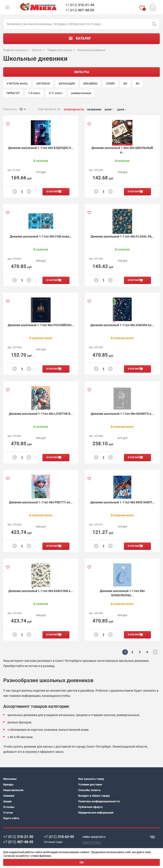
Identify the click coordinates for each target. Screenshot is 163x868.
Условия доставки (90, 784)
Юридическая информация (96, 813)
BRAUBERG (90, 84)
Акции (7, 801)
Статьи (8, 813)
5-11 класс (56, 93)
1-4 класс (34, 93)
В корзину (53, 192)
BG (125, 84)
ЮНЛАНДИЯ (67, 84)
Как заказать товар (91, 779)
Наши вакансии (13, 790)
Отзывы (9, 807)
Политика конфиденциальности (99, 801)
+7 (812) (80, 5)
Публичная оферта (90, 807)
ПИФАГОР (13, 93)
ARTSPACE (43, 84)
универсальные (81, 93)
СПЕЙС (110, 84)
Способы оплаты (89, 790)
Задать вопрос (92, 842)
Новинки (9, 796)
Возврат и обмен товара (94, 796)
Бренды (8, 784)
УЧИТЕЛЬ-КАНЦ (17, 84)
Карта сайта (11, 818)
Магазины (10, 779)
